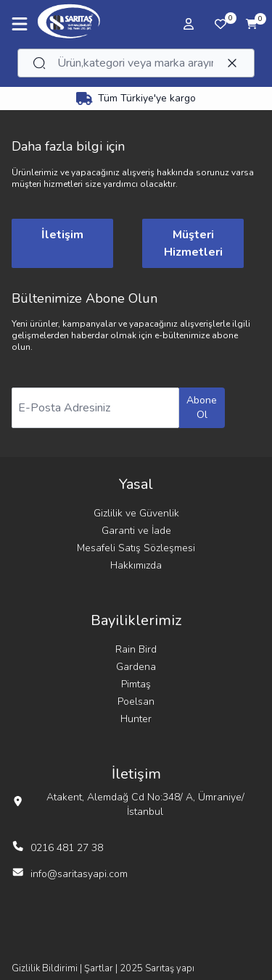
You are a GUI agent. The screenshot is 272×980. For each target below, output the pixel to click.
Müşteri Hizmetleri (193, 243)
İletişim (62, 235)
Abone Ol (202, 407)
